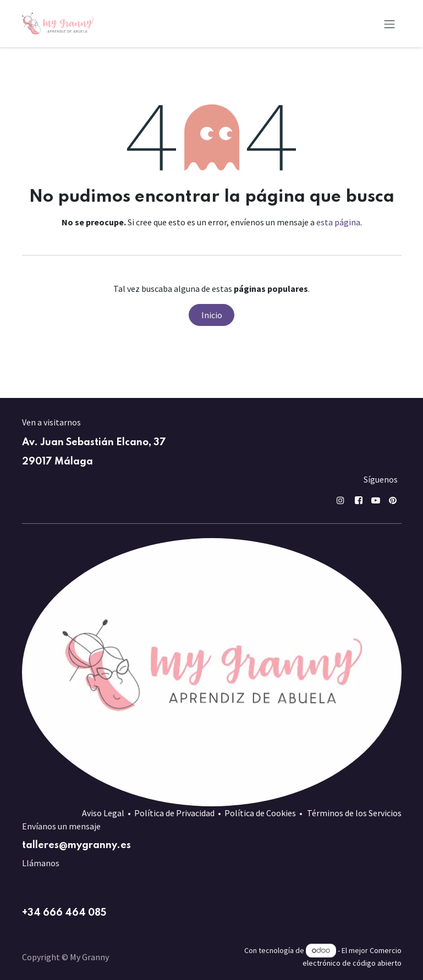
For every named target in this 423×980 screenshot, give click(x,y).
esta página (338, 222)
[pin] (393, 500)
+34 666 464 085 (64, 913)
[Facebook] (359, 500)
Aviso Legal (103, 813)
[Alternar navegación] (389, 24)
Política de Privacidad (174, 813)
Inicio (212, 315)
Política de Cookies (260, 813)
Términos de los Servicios (354, 813)
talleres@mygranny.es (76, 845)
